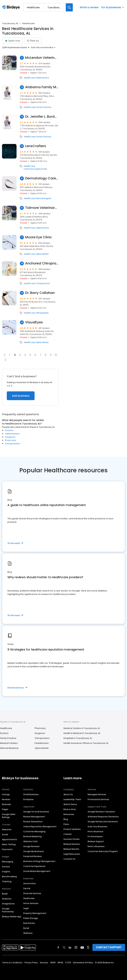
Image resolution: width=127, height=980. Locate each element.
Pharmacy (11, 440)
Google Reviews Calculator (101, 812)
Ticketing (7, 881)
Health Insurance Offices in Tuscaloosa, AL (86, 743)
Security (44, 963)
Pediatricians (42, 743)
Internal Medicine (9, 748)
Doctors (9, 430)
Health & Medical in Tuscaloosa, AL (82, 733)
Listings (6, 794)
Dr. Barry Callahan (40, 293)
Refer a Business (96, 846)
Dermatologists (43, 198)
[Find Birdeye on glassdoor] (88, 947)
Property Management (35, 913)
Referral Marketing (32, 836)
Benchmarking (9, 876)
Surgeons (10, 437)
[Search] (69, 7)
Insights (6, 872)
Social (5, 834)
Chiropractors (43, 283)
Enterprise (28, 799)
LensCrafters (36, 146)
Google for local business (36, 812)
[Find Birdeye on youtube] (82, 947)
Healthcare (29, 78)
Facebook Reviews (33, 856)
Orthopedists (42, 313)
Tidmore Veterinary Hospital (42, 208)
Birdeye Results (71, 849)
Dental (27, 888)
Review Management (34, 817)
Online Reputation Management (40, 827)
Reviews (6, 799)
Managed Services (97, 794)
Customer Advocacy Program (103, 851)
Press (66, 824)
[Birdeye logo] (11, 7)
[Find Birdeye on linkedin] (70, 947)
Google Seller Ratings (9, 816)
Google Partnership (8, 910)
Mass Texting (9, 844)
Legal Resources (72, 854)
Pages (5, 809)
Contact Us (69, 859)
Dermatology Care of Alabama (42, 178)
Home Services (31, 903)
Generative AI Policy (83, 963)
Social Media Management (37, 871)
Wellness (28, 933)
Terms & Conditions (12, 963)
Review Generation (33, 822)
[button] (5, 355)
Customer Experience (34, 866)
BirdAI (5, 894)
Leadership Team (72, 799)
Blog (66, 819)
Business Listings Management (39, 861)
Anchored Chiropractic (42, 263)
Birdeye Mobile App (12, 917)
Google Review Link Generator (103, 822)
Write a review (89, 7)
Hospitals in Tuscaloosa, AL (78, 738)
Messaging (8, 862)
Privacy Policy (31, 963)
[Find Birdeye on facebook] (58, 947)
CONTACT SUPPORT (109, 947)
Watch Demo (70, 804)
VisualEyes (34, 322)
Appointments (10, 839)
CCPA (68, 963)
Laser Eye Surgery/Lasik (35, 169)
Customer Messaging (34, 831)
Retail (26, 928)
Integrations (8, 904)
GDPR (53, 963)
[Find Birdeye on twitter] (64, 947)
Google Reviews (31, 846)
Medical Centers (9, 743)
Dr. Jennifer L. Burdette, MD (42, 117)
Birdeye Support (96, 841)
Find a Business (95, 831)
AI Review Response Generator (103, 817)
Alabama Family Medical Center (42, 87)
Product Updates (72, 829)
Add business (21, 396)
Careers (68, 834)
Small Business (31, 794)
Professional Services (98, 799)
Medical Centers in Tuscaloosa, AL (82, 728)
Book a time (70, 809)
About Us (68, 794)
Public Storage (31, 918)
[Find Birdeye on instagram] (76, 947)
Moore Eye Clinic (39, 237)
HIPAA (60, 963)
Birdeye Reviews (72, 844)
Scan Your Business (97, 827)
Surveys (6, 867)
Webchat (7, 829)
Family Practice (43, 107)
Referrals (6, 804)
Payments (7, 849)
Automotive (30, 883)
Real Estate (29, 923)
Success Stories (72, 839)
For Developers (95, 836)
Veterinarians (42, 78)
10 (56, 355)
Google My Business (34, 851)
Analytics (7, 899)
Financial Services (32, 893)
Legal (26, 908)
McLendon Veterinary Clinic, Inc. (42, 58)
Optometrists (42, 254)
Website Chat (31, 841)
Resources (69, 814)
